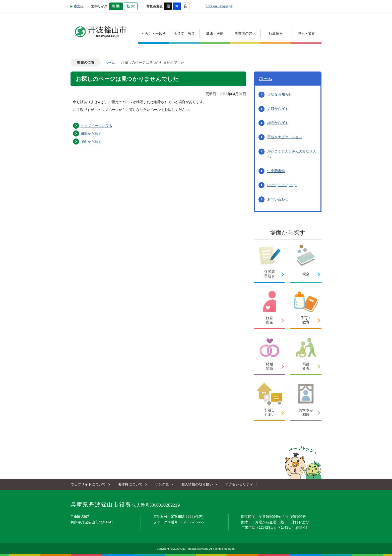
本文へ (79, 6)
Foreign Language (219, 6)
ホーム (110, 62)
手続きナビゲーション (285, 137)
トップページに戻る (96, 126)
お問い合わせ (278, 199)
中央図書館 (276, 171)
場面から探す (91, 142)
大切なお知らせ (280, 94)
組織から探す (91, 133)
